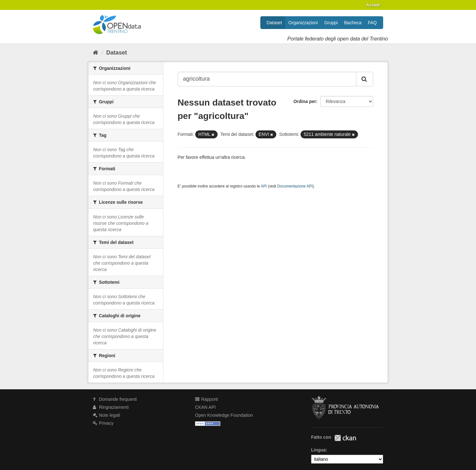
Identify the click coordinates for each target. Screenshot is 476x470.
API (264, 186)
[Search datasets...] (267, 79)
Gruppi (331, 23)
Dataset (274, 23)
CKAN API (205, 407)
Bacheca (353, 23)
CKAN (345, 438)
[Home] (96, 53)
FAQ (372, 23)
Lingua (318, 450)
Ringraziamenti (111, 407)
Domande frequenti (115, 399)
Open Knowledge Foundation (224, 415)
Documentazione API (295, 186)
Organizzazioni (303, 23)
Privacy (103, 423)
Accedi (373, 5)
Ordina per (305, 101)
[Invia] (365, 79)
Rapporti (206, 399)
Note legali (106, 415)
